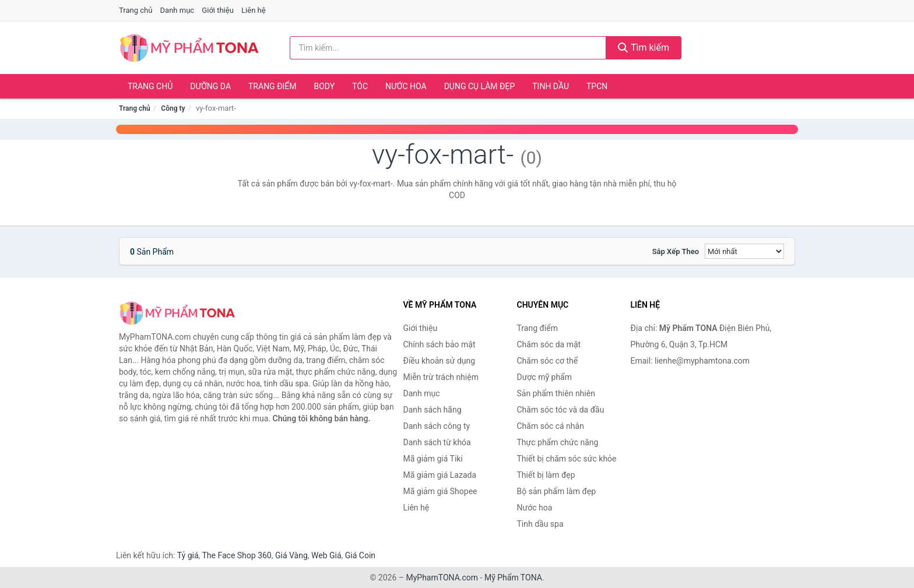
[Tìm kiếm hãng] (448, 48)
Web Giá (326, 555)
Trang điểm (273, 86)
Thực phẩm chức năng (558, 442)
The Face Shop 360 (236, 555)
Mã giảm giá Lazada (440, 475)
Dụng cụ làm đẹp (480, 86)
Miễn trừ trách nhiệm (441, 377)
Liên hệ (254, 10)
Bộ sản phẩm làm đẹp (557, 491)
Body (325, 86)
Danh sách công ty (437, 426)
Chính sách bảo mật (440, 344)
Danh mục (177, 10)
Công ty (173, 108)
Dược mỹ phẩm (545, 377)
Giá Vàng (291, 555)
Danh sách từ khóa (437, 442)
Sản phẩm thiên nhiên (556, 393)
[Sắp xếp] (744, 251)
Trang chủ (136, 10)
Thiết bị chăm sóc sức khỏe (567, 459)
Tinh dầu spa (540, 524)
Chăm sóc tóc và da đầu (561, 410)
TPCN (597, 86)
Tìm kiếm (644, 47)
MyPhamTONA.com (442, 578)
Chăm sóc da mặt (549, 344)
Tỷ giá (188, 555)
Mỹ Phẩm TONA (513, 578)
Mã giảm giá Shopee (440, 491)
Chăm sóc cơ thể (548, 361)
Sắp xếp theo (676, 251)
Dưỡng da (210, 86)
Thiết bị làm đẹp (546, 475)
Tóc (360, 86)
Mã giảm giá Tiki (433, 459)
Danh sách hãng (433, 410)
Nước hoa (406, 86)
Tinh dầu (551, 86)
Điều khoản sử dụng (440, 361)
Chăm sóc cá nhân (551, 426)
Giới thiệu (217, 10)
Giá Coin (360, 555)
